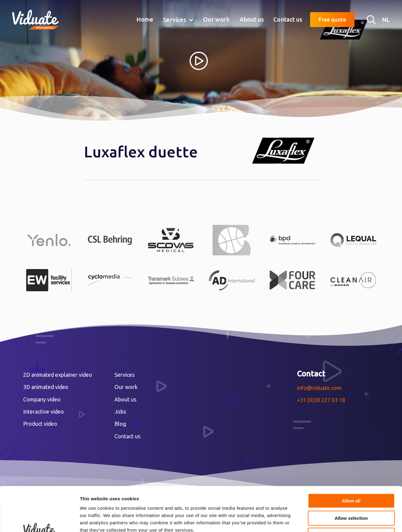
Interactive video (44, 411)
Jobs (120, 411)
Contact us (288, 19)
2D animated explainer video (58, 375)
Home (145, 19)
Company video (42, 399)
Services (175, 20)
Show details (319, 520)
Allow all (351, 459)
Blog (120, 424)
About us (252, 19)
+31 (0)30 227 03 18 (321, 400)
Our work (216, 19)
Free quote (332, 19)
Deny (351, 494)
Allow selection (351, 476)
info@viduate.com (319, 388)
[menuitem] (145, 20)
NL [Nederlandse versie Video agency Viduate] (386, 20)
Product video (40, 424)
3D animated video (46, 387)
